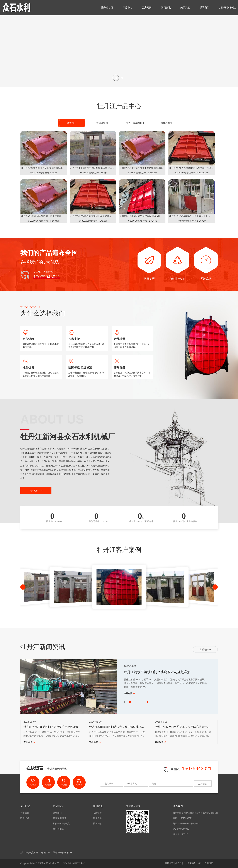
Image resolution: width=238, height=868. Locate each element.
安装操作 (97, 813)
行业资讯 (97, 818)
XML (200, 863)
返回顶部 (209, 863)
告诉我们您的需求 (57, 769)
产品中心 (127, 8)
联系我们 (204, 8)
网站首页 (169, 863)
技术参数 (97, 823)
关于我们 (185, 8)
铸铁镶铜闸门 (59, 818)
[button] (116, 78)
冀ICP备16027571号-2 (74, 863)
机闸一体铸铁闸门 (62, 823)
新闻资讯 (166, 8)
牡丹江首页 (107, 8)
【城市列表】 (190, 863)
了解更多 (36, 490)
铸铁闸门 (57, 813)
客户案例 (147, 8)
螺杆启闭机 (58, 829)
